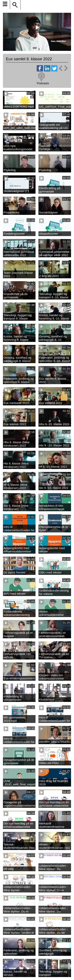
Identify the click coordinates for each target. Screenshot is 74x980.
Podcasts (43, 83)
